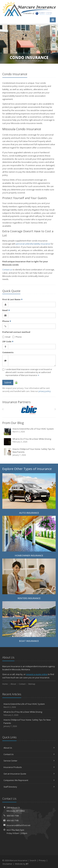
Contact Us (29, 754)
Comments (8, 352)
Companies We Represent (29, 780)
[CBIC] (29, 410)
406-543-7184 (13, 816)
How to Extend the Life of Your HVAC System (29, 431)
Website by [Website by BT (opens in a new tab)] (22, 864)
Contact (22, 684)
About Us (29, 748)
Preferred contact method (16, 332)
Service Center (29, 761)
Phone (7, 321)
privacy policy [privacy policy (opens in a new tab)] (45, 391)
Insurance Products (29, 767)
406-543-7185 (13, 820)
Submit (8, 382)
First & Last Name (12, 299)
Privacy (42, 860)
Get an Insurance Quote (29, 774)
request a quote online (37, 674)
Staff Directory (29, 787)
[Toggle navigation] (53, 20)
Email (6, 310)
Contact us (7, 270)
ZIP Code (8, 341)
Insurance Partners (16, 402)
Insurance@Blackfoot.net (18, 825)
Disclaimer (8, 864)
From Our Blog (13, 423)
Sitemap (32, 684)
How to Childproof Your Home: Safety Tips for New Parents (29, 452)
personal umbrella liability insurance (33, 244)
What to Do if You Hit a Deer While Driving (29, 442)
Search (33, 860)
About (13, 684)
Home (5, 684)
